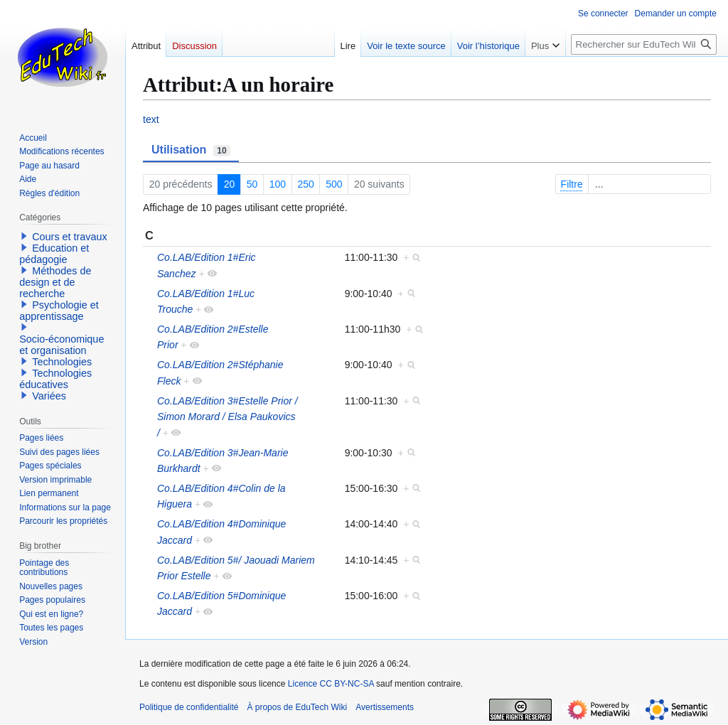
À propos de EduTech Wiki (297, 707)
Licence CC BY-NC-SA (331, 684)
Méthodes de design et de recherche (55, 282)
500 (334, 184)
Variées (49, 396)
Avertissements (385, 707)
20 (230, 184)
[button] (24, 236)
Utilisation (191, 150)
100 (278, 184)
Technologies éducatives (55, 379)
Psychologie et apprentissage (59, 311)
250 (305, 184)
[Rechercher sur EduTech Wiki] (644, 44)
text (151, 119)
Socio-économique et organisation (61, 345)
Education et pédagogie (54, 254)
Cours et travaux (70, 237)
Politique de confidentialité (189, 707)
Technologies (62, 362)
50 (252, 184)
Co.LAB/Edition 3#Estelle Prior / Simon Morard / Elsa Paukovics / (227, 417)
